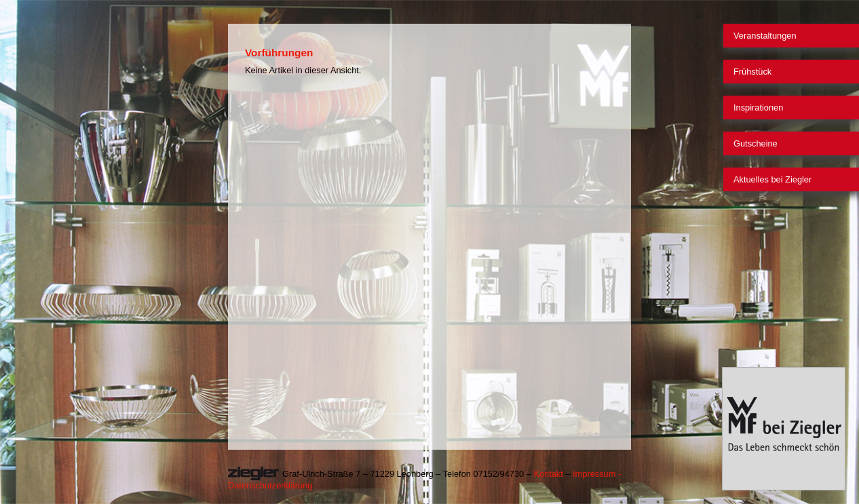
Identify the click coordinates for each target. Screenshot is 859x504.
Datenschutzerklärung (270, 485)
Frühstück (752, 72)
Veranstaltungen (765, 36)
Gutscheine (756, 143)
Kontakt (548, 474)
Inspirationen (758, 108)
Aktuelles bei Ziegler (772, 179)
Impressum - (597, 474)
